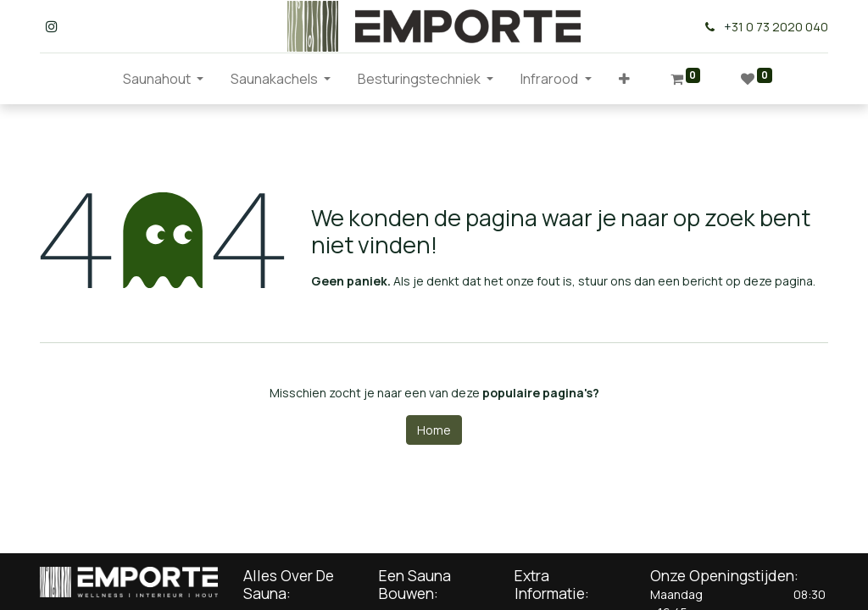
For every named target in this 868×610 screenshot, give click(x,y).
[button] (624, 79)
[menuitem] (96, 79)
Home (434, 430)
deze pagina (778, 281)
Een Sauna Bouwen (415, 584)
